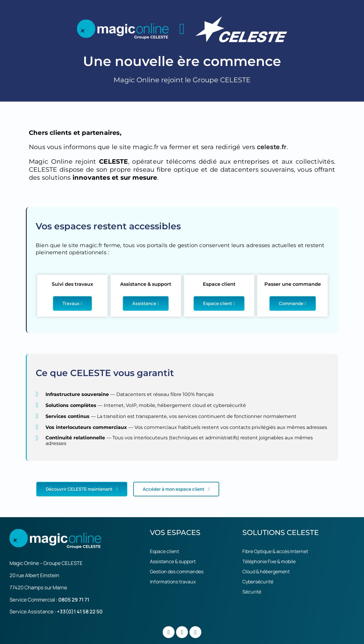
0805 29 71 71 (74, 600)
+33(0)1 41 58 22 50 (80, 611)
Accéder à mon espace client (176, 489)
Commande (293, 303)
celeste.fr (272, 147)
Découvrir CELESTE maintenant (82, 489)
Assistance (146, 303)
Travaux (72, 303)
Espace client (219, 303)
